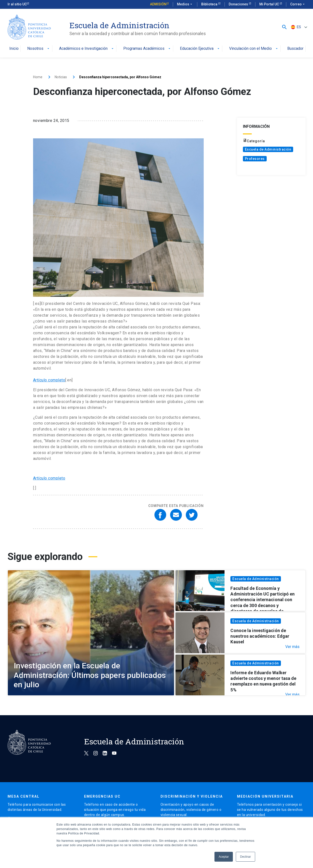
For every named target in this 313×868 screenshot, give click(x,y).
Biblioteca (210, 4)
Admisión (158, 4)
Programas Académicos (147, 49)
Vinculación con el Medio (254, 49)
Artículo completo (49, 380)
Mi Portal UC (269, 4)
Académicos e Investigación (87, 49)
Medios (185, 4)
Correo (298, 4)
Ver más (292, 647)
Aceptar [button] (224, 857)
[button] (284, 27)
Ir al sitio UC (17, 4)
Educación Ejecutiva (200, 49)
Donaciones (239, 4)
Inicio (14, 49)
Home (38, 77)
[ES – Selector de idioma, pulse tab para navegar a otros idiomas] (299, 27)
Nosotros (39, 49)
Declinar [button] (245, 857)
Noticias (61, 77)
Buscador (295, 49)
